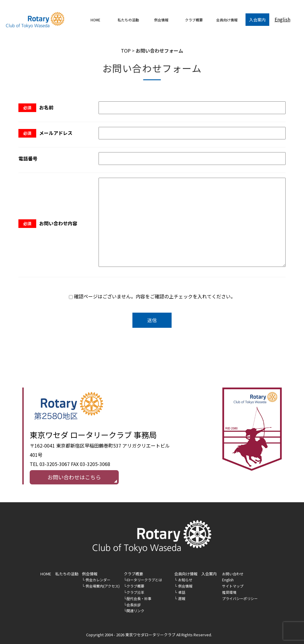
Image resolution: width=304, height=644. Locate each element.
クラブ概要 (135, 586)
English (282, 19)
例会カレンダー (98, 580)
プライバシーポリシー (240, 598)
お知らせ (185, 580)
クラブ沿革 (135, 592)
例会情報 (90, 574)
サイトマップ (233, 586)
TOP (126, 51)
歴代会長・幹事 (139, 598)
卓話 (182, 592)
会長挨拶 (134, 605)
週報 (182, 598)
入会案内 (257, 20)
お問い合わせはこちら (74, 477)
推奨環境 (229, 592)
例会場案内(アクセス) (103, 586)
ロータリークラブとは (144, 580)
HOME (95, 20)
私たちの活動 (128, 20)
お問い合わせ (233, 574)
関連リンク (135, 611)
